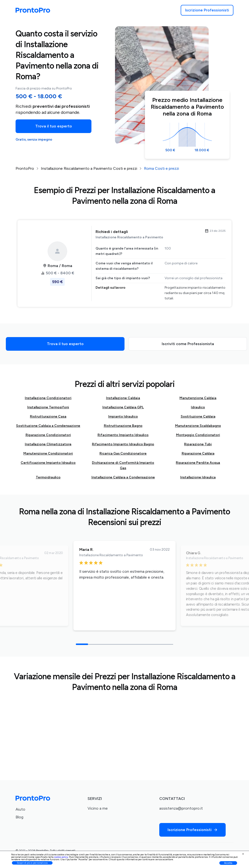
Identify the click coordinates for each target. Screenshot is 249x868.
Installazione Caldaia (123, 398)
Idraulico (198, 407)
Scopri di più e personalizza (32, 863)
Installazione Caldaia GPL (123, 407)
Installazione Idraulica (198, 477)
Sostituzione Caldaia (198, 416)
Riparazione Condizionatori (48, 435)
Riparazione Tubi (198, 444)
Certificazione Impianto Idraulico (48, 463)
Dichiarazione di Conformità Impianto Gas (123, 465)
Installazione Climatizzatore (48, 444)
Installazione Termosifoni (48, 407)
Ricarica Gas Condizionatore (123, 453)
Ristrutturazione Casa (48, 416)
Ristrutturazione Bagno (123, 426)
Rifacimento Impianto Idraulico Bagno (123, 444)
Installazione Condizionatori (48, 398)
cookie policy (61, 857)
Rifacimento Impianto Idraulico (123, 435)
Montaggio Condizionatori (198, 435)
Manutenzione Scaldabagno (198, 426)
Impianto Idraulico (123, 416)
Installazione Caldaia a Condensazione (123, 477)
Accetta (228, 863)
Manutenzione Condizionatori (48, 453)
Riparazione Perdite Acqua (198, 463)
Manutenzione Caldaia (198, 398)
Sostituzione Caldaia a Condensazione (48, 426)
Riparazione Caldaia (198, 453)
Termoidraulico (48, 477)
